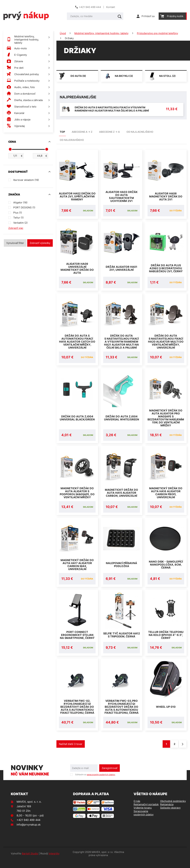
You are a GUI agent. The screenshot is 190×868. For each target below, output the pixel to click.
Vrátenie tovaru (143, 816)
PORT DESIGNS (24, 207)
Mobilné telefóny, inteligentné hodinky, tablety (101, 33)
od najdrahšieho (72, 140)
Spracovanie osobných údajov (144, 821)
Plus (18, 213)
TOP (62, 132)
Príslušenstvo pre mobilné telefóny (157, 33)
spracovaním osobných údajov (101, 782)
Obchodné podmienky (173, 809)
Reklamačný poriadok (146, 812)
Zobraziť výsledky (40, 243)
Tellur (18, 218)
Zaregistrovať (110, 776)
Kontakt (111, 7)
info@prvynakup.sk (29, 832)
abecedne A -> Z (82, 132)
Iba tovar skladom (26, 180)
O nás (137, 809)
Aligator (20, 202)
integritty (54, 861)
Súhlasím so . (95, 782)
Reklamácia (167, 812)
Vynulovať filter (15, 243)
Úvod (63, 33)
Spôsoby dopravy (170, 816)
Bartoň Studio (30, 861)
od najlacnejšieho (140, 132)
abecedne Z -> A (109, 132)
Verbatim (20, 223)
